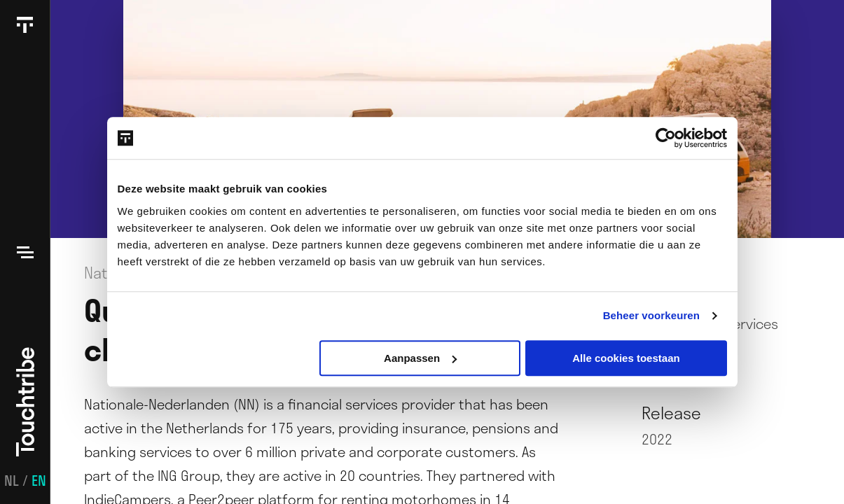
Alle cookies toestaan (626, 358)
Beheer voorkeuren (651, 315)
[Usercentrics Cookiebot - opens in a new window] (666, 138)
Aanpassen (420, 358)
